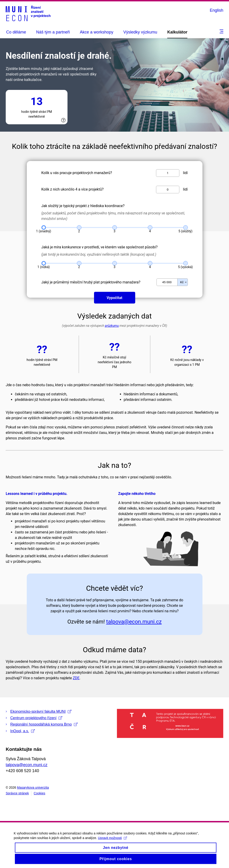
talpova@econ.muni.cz (27, 765)
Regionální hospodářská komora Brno (44, 724)
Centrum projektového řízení (36, 718)
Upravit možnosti (112, 842)
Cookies (39, 793)
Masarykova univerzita (33, 788)
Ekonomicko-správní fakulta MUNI (41, 711)
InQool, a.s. (23, 731)
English (217, 10)
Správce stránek (17, 793)
